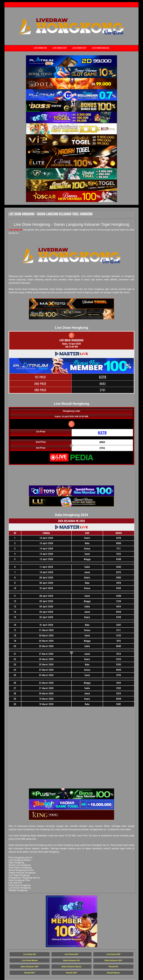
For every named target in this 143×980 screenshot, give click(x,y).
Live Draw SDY (79, 48)
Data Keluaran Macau (71, 967)
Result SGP (71, 973)
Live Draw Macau (101, 48)
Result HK (113, 967)
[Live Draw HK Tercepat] (71, 61)
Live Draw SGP (60, 48)
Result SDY (30, 973)
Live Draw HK (40, 48)
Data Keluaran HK (71, 960)
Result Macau (113, 973)
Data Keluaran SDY (113, 960)
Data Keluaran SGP (30, 967)
